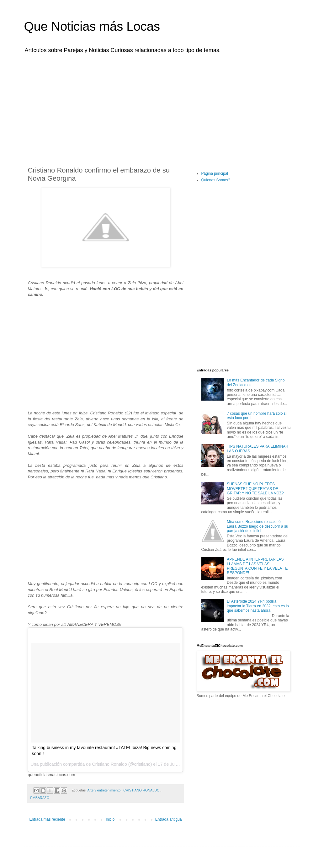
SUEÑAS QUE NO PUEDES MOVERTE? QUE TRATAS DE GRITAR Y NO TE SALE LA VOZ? (255, 489)
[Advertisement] (162, 106)
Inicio (110, 819)
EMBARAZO (40, 798)
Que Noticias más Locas (92, 26)
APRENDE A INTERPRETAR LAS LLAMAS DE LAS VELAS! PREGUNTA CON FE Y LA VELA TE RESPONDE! (257, 566)
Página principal (215, 173)
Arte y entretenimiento (105, 790)
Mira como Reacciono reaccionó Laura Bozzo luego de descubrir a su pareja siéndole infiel (257, 526)
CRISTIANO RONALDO (142, 790)
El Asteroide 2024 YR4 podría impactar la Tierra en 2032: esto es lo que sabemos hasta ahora (258, 606)
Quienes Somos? (216, 180)
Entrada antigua (169, 819)
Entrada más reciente (47, 819)
